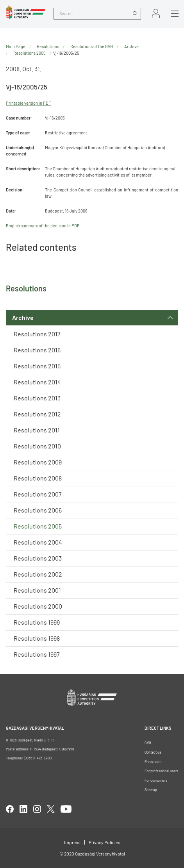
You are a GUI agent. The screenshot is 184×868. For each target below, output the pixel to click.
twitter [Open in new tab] (51, 809)
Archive (23, 317)
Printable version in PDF (28, 103)
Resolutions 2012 (37, 414)
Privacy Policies (105, 842)
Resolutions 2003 (38, 558)
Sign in (156, 13)
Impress (72, 842)
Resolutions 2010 (37, 446)
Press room (153, 762)
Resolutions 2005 (38, 526)
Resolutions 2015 (37, 366)
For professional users (161, 771)
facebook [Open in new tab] (10, 809)
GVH (148, 743)
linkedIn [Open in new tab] (23, 809)
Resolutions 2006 (38, 510)
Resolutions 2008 (38, 478)
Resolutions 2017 (37, 334)
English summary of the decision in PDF (43, 226)
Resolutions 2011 (37, 430)
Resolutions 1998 (37, 638)
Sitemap (151, 790)
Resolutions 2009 (38, 462)
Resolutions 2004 (38, 542)
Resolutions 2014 (37, 382)
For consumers (156, 780)
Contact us (153, 752)
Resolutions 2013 (37, 398)
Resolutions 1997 (37, 654)
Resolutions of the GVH (92, 46)
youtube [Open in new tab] (66, 809)
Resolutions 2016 (37, 350)
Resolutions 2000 (38, 606)
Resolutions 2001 (37, 590)
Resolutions (48, 46)
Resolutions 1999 (37, 622)
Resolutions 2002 (38, 574)
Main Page (16, 46)
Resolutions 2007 (38, 494)
